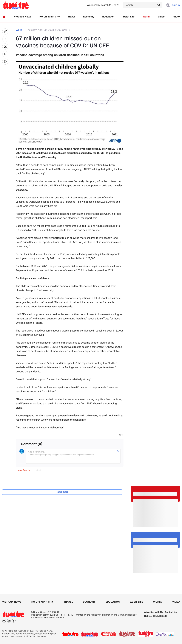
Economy (89, 17)
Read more (62, 492)
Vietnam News (23, 17)
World (146, 17)
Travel (71, 17)
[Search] (143, 5)
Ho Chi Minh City (50, 17)
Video (161, 17)
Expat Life (129, 17)
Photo (176, 17)
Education (108, 17)
